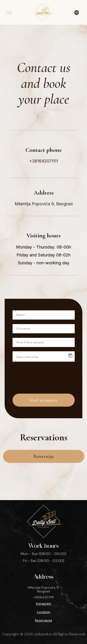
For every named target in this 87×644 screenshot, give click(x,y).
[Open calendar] (70, 356)
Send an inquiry (44, 400)
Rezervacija (43, 456)
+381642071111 (44, 161)
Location (44, 612)
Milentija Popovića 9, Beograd (44, 204)
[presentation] (46, 375)
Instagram (44, 604)
